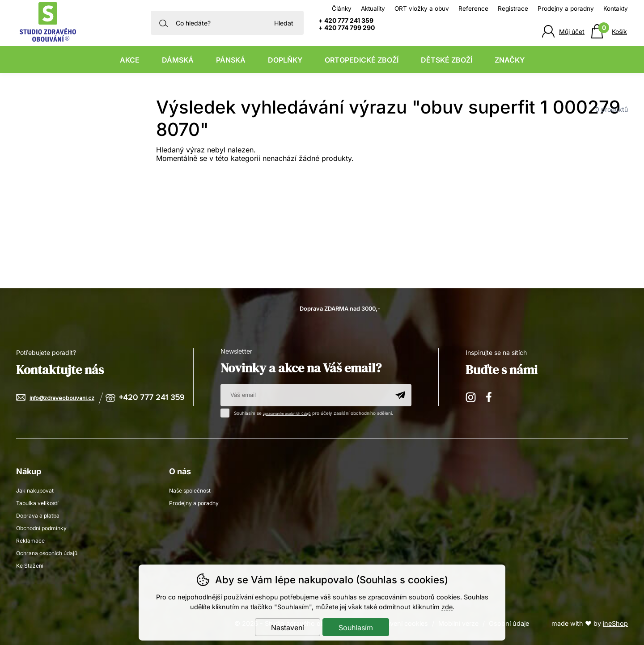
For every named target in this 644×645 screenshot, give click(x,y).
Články (342, 8)
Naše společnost (193, 490)
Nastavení (288, 628)
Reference (473, 8)
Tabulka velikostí (40, 502)
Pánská (231, 60)
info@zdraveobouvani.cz (66, 398)
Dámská (178, 60)
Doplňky (285, 60)
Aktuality (373, 8)
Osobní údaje (509, 623)
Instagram (471, 397)
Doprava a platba (42, 515)
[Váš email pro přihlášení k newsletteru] (305, 395)
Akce (130, 60)
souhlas (345, 597)
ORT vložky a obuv (422, 8)
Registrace (513, 8)
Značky (510, 60)
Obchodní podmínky (46, 527)
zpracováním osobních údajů (294, 413)
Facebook (492, 397)
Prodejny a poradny (566, 8)
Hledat (284, 23)
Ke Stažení (32, 565)
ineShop (615, 623)
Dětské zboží (447, 60)
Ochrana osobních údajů (52, 552)
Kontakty (616, 8)
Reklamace (32, 540)
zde (447, 607)
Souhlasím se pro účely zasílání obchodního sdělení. (316, 412)
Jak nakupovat (38, 490)
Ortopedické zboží (362, 60)
